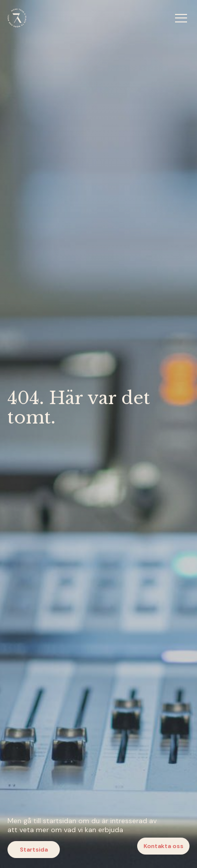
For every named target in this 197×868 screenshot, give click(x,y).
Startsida (34, 850)
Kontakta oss (164, 846)
